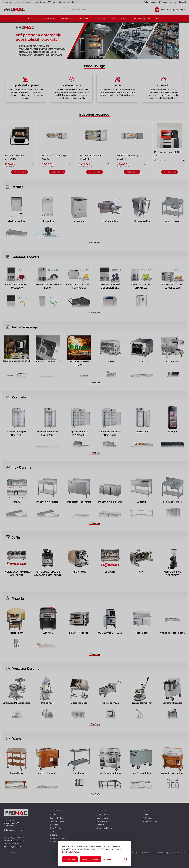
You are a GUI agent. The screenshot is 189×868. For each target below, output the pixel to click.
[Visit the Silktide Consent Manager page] (125, 859)
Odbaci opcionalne (90, 859)
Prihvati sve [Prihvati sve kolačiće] (70, 859)
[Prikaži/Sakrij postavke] (108, 859)
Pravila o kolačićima (71, 852)
